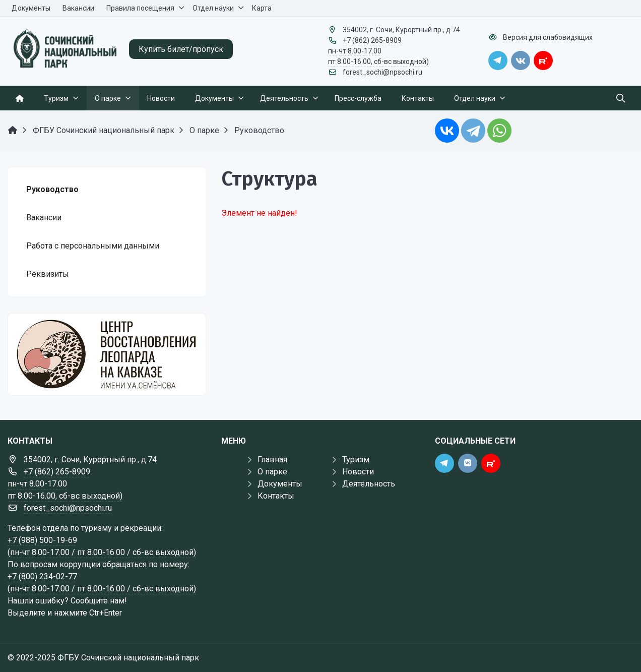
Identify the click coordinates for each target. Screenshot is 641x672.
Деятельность (369, 484)
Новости (358, 472)
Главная (272, 460)
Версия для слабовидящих (548, 37)
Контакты (276, 496)
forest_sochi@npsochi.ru (382, 72)
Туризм (356, 460)
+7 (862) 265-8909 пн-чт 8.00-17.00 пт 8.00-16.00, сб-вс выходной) (378, 51)
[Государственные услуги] (107, 354)
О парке (272, 472)
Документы (280, 484)
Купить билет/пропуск (181, 49)
